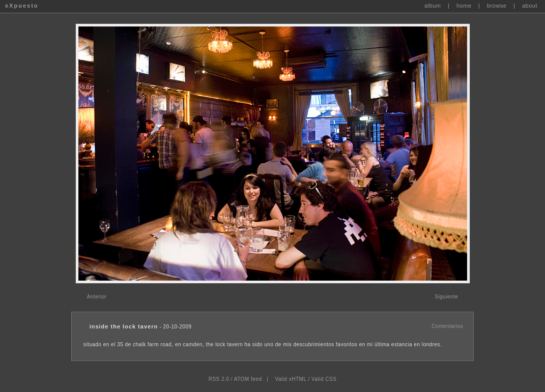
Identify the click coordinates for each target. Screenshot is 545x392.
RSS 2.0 (219, 379)
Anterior (97, 297)
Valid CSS (324, 379)
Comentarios (447, 326)
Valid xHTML (291, 379)
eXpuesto (22, 6)
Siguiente (446, 297)
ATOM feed (248, 379)
